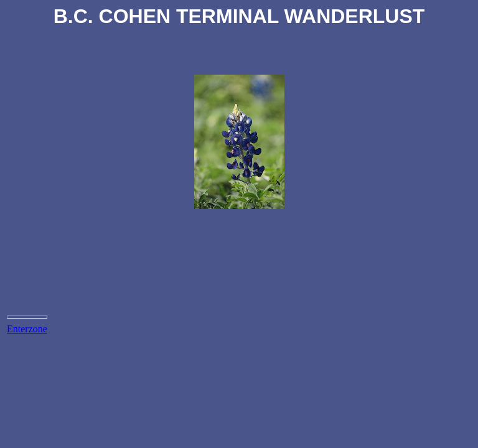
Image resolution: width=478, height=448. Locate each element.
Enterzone (27, 329)
